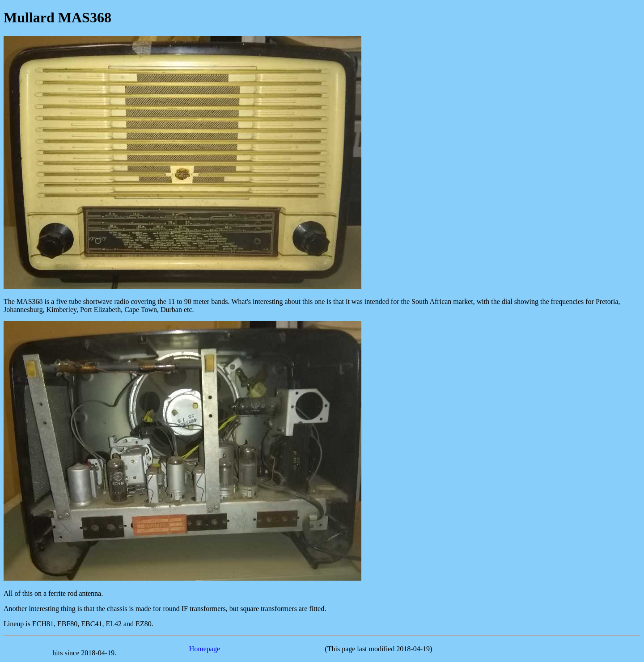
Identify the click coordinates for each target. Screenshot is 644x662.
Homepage (205, 649)
